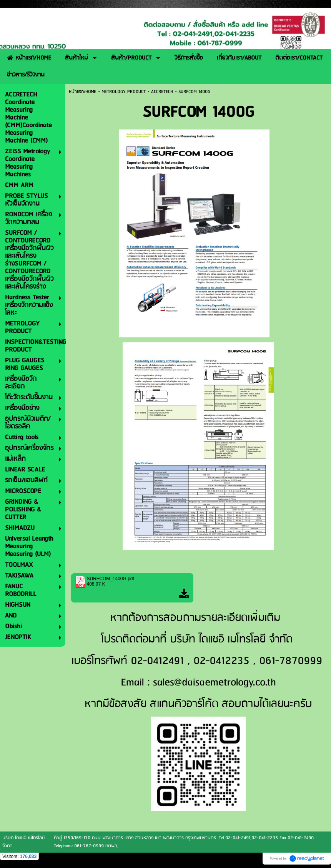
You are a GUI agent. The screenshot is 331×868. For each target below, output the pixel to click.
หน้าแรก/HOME (82, 92)
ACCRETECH (162, 92)
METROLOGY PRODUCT (124, 92)
